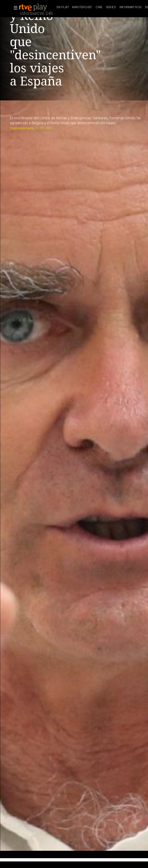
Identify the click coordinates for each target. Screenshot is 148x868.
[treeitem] (63, 7)
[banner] (37, 7)
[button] (14, 8)
